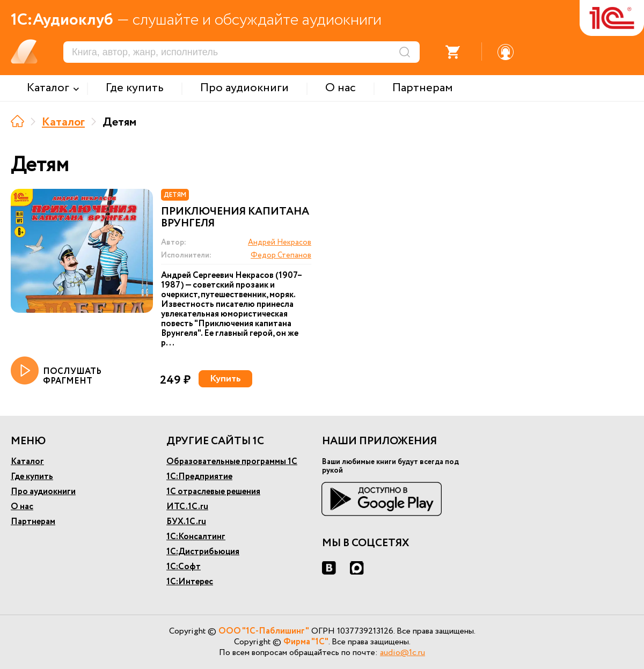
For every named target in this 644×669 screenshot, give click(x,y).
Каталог (63, 122)
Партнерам (33, 522)
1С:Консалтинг (196, 537)
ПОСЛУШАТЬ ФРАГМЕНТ (56, 371)
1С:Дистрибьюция (203, 552)
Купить (225, 379)
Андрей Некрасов (280, 242)
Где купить (32, 477)
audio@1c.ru (402, 653)
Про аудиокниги (43, 492)
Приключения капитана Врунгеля (235, 218)
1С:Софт (184, 567)
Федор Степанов (281, 255)
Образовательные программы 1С (232, 462)
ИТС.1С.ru (187, 507)
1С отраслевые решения (213, 492)
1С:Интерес (190, 582)
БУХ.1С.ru (186, 522)
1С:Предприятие (199, 477)
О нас (22, 507)
